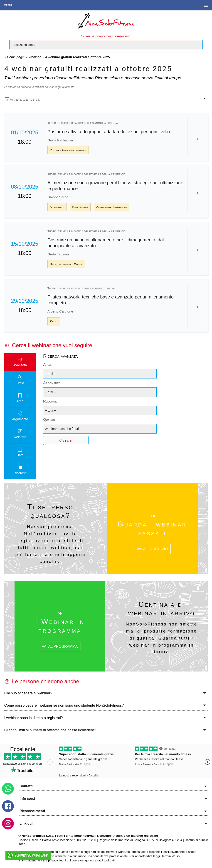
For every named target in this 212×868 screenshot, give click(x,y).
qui (69, 860)
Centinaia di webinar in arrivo (161, 609)
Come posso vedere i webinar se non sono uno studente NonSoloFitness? (64, 705)
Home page (15, 57)
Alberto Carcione (60, 311)
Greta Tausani (58, 254)
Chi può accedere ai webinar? (28, 693)
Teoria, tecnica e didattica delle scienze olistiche (81, 288)
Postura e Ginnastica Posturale (68, 150)
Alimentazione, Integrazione (111, 207)
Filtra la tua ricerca (22, 99)
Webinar (34, 57)
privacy (53, 860)
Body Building (80, 207)
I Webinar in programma (60, 626)
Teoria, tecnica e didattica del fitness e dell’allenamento (86, 174)
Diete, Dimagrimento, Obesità (66, 264)
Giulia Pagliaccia (60, 140)
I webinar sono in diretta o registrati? (34, 718)
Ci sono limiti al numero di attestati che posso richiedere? (50, 730)
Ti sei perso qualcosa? (50, 511)
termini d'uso (171, 856)
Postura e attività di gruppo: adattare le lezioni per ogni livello (109, 132)
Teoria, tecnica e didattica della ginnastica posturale (84, 123)
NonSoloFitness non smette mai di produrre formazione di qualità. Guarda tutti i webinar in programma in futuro (162, 638)
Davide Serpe (58, 197)
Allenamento (57, 207)
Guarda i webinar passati (152, 528)
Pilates (54, 321)
